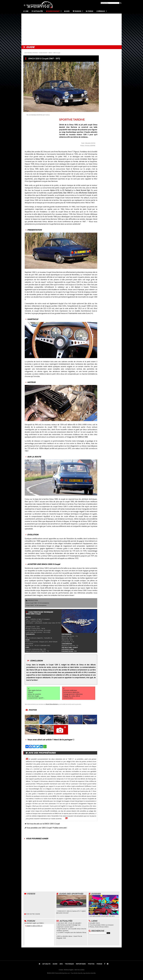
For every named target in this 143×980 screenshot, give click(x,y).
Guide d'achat (53, 11)
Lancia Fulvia (58, 193)
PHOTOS (91, 964)
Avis (67, 11)
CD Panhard (67, 190)
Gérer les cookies (79, 970)
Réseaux (101, 11)
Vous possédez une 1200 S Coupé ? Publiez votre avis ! (47, 828)
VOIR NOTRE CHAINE (32, 914)
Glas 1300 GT (68, 193)
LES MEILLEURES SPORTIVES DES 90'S (104, 915)
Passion (77, 11)
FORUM (99, 964)
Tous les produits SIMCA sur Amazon (102, 925)
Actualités (37, 11)
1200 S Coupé (57, 53)
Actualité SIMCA (95, 923)
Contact (61, 970)
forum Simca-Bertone (52, 704)
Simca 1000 (40, 159)
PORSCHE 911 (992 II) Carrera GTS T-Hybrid (71, 910)
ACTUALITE (46, 964)
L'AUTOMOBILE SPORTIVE (31, 53)
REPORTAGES (81, 964)
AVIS (61, 964)
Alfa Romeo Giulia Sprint (88, 193)
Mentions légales (69, 970)
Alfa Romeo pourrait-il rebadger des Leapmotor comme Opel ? (68, 926)
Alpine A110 (55, 190)
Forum (89, 11)
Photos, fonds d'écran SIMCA (99, 927)
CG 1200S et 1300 (81, 437)
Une (26, 11)
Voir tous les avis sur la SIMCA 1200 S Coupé (43, 824)
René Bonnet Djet (83, 190)
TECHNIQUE (69, 964)
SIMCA (50, 53)
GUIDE (55, 964)
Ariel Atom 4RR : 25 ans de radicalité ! (69, 923)
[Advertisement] (71, 29)
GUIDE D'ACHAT (43, 53)
